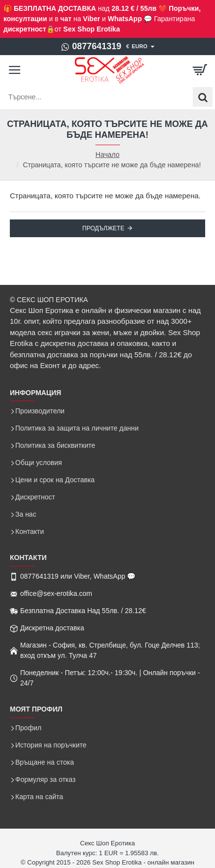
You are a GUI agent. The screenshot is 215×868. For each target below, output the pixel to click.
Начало (107, 155)
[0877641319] (91, 47)
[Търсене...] (203, 97)
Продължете (103, 228)
